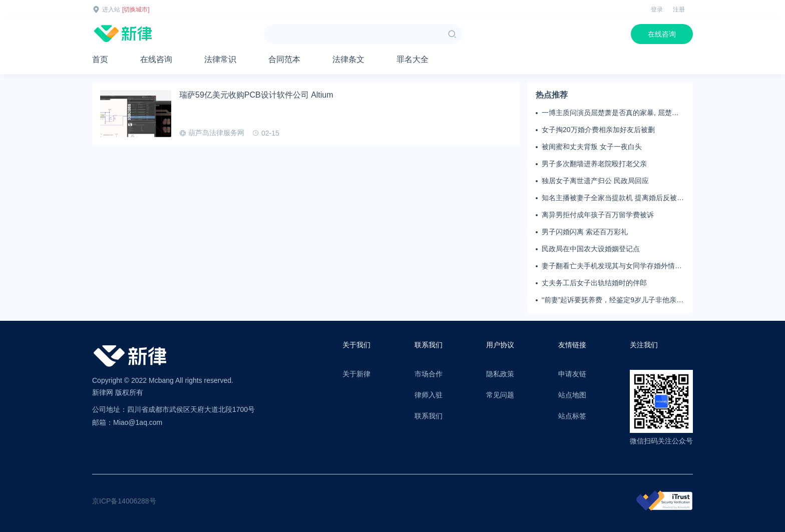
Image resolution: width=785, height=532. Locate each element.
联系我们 (429, 416)
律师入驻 (429, 395)
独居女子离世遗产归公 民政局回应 (595, 181)
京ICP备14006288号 (124, 501)
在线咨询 (662, 34)
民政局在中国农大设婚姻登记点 (591, 249)
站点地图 (572, 395)
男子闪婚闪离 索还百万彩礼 (585, 232)
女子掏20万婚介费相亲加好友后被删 (598, 130)
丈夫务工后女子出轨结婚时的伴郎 (594, 283)
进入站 (111, 10)
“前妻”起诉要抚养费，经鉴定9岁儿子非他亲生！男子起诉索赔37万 (609, 300)
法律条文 (348, 59)
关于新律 (356, 374)
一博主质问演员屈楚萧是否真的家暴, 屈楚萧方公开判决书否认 (610, 113)
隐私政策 (500, 374)
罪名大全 (413, 59)
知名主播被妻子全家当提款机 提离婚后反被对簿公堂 (613, 198)
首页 (100, 59)
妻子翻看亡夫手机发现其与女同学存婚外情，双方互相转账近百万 (612, 266)
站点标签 (572, 416)
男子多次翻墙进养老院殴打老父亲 (594, 164)
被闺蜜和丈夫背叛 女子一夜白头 (592, 147)
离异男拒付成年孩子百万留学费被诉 (598, 215)
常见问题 (500, 395)
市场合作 (429, 374)
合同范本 (284, 59)
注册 (679, 10)
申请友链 (572, 374)
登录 (657, 10)
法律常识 (220, 59)
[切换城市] (136, 10)
